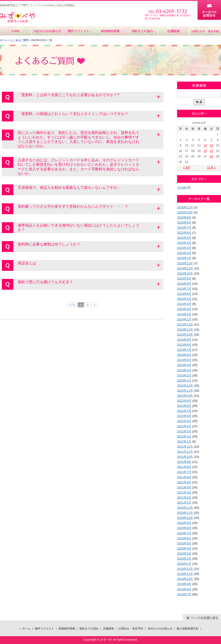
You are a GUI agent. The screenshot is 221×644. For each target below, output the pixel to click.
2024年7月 (184, 289)
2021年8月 (184, 467)
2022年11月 (185, 391)
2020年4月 (184, 548)
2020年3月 (184, 554)
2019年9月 (184, 584)
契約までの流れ (142, 31)
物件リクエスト (79, 31)
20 (205, 151)
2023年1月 (184, 380)
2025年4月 (184, 243)
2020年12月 (185, 508)
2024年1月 (184, 319)
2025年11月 (185, 207)
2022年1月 (184, 442)
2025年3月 (184, 248)
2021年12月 (185, 447)
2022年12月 (185, 386)
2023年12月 (185, 324)
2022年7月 (184, 411)
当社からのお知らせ (47, 31)
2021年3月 (184, 492)
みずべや (17, 17)
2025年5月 (184, 238)
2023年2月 (184, 375)
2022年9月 (184, 401)
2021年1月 (184, 503)
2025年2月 (184, 253)
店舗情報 (173, 31)
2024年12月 (185, 263)
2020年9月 (184, 523)
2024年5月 (184, 299)
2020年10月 (185, 518)
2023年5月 (184, 360)
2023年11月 (185, 329)
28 (211, 156)
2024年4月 (184, 304)
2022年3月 (184, 431)
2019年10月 (185, 579)
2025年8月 (184, 223)
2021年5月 (184, 482)
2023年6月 (184, 355)
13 (205, 145)
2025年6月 (184, 233)
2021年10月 (185, 457)
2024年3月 (184, 309)
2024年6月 (184, 294)
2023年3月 (184, 370)
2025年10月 (185, 212)
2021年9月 (184, 462)
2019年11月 (185, 574)
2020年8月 (184, 528)
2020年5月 (184, 543)
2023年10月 (185, 335)
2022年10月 (185, 396)
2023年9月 (184, 340)
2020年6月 (184, 538)
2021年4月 (184, 487)
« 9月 (187, 167)
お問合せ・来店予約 (205, 31)
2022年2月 (184, 436)
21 (211, 151)
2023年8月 (184, 345)
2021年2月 (184, 498)
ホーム (16, 31)
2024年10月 (185, 273)
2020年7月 (184, 533)
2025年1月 (184, 258)
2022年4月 (184, 426)
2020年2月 (184, 559)
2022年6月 (184, 416)
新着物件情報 (110, 31)
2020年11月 (185, 513)
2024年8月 (184, 284)
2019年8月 (184, 589)
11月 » (211, 167)
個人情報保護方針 (188, 629)
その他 (182, 188)
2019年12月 (185, 569)
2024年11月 (185, 268)
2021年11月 (185, 452)
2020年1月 (184, 564)
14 (211, 145)
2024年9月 (184, 279)
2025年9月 (184, 217)
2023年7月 (184, 350)
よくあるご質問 (19, 40)
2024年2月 (184, 314)
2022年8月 (184, 406)
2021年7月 (184, 472)
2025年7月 (184, 228)
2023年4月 (184, 365)
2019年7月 (184, 594)
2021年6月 (184, 477)
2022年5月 (184, 421)
